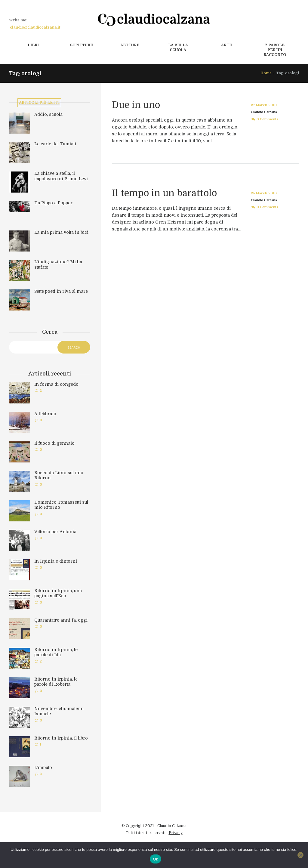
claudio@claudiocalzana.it (35, 27)
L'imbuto (43, 768)
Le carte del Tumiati (55, 145)
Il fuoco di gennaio (54, 444)
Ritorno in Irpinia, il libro (61, 739)
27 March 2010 (263, 105)
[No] (300, 855)
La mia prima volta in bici (61, 233)
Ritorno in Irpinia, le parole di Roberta (56, 682)
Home (266, 73)
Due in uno (137, 105)
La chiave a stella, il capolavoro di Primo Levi (61, 177)
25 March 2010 (263, 193)
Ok (155, 859)
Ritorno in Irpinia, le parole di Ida (56, 653)
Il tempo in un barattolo (166, 193)
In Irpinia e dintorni (56, 562)
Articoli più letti (39, 103)
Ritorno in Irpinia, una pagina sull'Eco (58, 594)
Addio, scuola (48, 115)
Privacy (176, 833)
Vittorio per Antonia (55, 532)
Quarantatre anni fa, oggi (61, 621)
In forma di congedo (56, 385)
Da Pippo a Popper (53, 204)
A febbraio (45, 414)
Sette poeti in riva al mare (61, 292)
